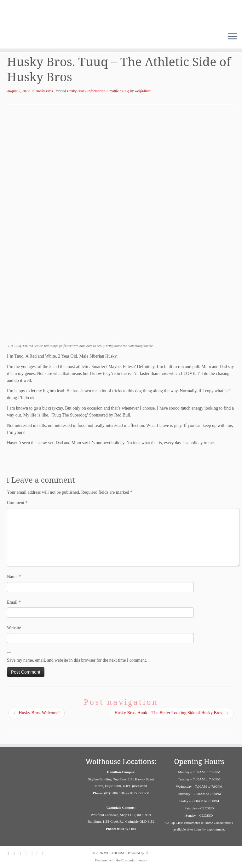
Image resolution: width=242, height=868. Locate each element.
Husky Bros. (45, 91)
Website (14, 628)
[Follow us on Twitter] (22, 853)
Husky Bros (76, 91)
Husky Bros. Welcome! (37, 713)
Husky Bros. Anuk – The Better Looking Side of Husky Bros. (172, 713)
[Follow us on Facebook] (10, 853)
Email (14, 602)
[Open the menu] (233, 37)
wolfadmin (143, 91)
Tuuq (126, 91)
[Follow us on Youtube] (46, 853)
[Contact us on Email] (34, 853)
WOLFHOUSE (114, 853)
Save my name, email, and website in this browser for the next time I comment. (77, 660)
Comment (17, 503)
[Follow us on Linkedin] (40, 853)
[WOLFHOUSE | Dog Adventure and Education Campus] (121, 14)
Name (14, 577)
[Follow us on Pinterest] (28, 853)
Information (97, 91)
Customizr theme (133, 860)
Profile (114, 91)
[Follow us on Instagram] (16, 853)
